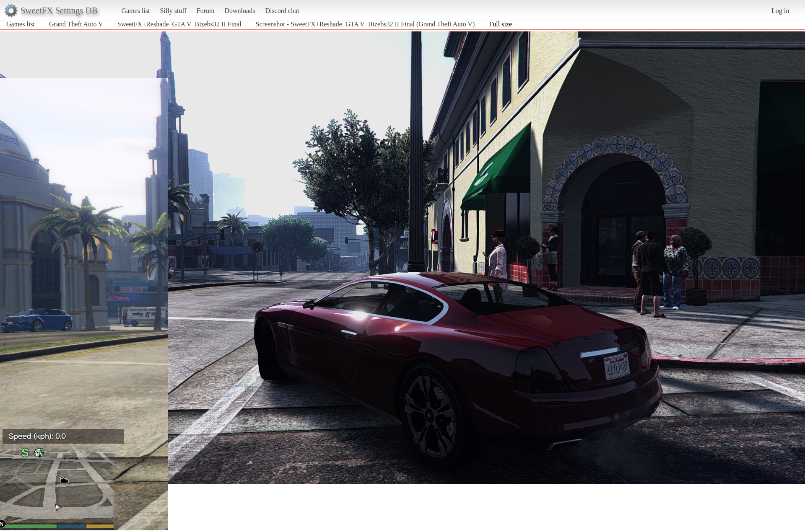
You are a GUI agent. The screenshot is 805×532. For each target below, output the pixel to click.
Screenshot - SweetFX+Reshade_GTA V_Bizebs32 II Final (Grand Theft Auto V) (365, 24)
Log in (780, 11)
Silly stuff (173, 11)
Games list (136, 11)
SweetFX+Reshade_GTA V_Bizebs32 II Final (179, 24)
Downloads (240, 11)
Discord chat (282, 11)
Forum (206, 11)
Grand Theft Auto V (76, 24)
